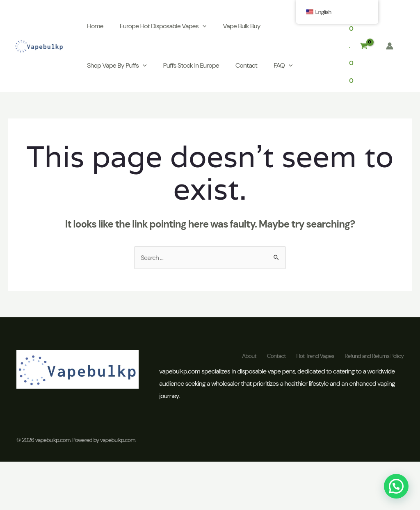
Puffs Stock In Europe (193, 66)
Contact (248, 66)
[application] (204, 27)
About (243, 357)
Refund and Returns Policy (374, 357)
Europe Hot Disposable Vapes (165, 27)
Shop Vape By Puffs (119, 66)
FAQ (285, 66)
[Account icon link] (390, 47)
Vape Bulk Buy (243, 27)
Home (97, 27)
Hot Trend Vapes (313, 357)
